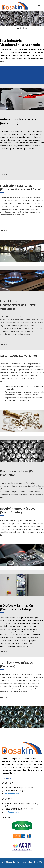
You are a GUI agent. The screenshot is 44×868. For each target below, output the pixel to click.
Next (40, 19)
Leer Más (4, 175)
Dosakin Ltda (12, 862)
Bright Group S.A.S (36, 862)
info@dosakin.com (12, 794)
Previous (4, 19)
